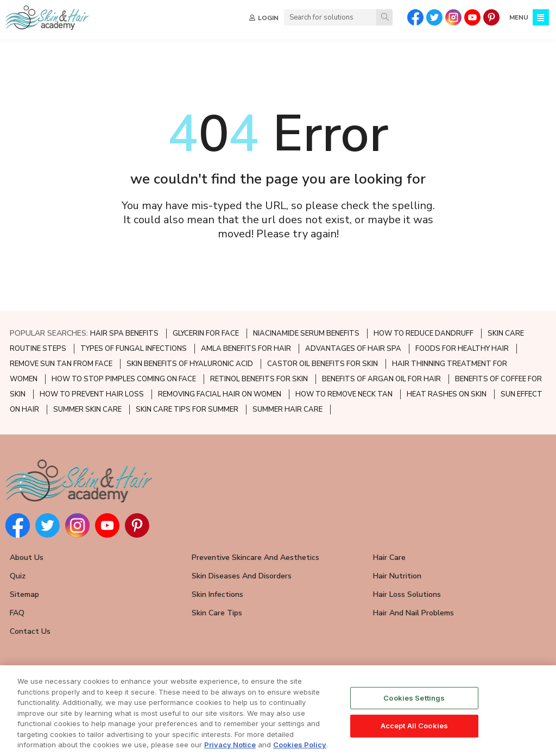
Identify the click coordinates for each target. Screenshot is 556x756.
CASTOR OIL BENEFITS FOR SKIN (323, 364)
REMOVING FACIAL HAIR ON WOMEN (220, 394)
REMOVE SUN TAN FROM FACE (61, 364)
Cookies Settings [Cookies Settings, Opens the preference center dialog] (414, 700)
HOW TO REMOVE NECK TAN (344, 394)
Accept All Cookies (414, 728)
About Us (27, 557)
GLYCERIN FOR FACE (206, 333)
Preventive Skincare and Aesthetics (255, 557)
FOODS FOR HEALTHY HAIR (462, 349)
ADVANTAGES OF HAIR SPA (353, 349)
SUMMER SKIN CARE (87, 409)
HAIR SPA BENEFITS (124, 333)
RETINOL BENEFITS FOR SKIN (259, 379)
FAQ (17, 613)
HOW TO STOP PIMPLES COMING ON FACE (124, 379)
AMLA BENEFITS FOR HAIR (246, 349)
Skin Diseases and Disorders (242, 576)
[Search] (384, 17)
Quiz (18, 576)
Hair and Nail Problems (413, 613)
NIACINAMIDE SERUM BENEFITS (306, 333)
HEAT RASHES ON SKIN (447, 394)
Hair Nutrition (397, 576)
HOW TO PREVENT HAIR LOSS (92, 394)
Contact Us (30, 631)
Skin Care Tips (217, 613)
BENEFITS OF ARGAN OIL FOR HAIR (381, 379)
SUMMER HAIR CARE (288, 409)
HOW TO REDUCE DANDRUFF (424, 333)
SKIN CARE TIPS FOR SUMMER (187, 409)
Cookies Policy (300, 747)
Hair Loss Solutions (407, 594)
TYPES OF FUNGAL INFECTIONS (134, 349)
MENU (519, 17)
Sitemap (24, 594)
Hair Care (389, 557)
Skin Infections (217, 594)
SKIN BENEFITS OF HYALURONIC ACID (190, 364)
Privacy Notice (230, 747)
